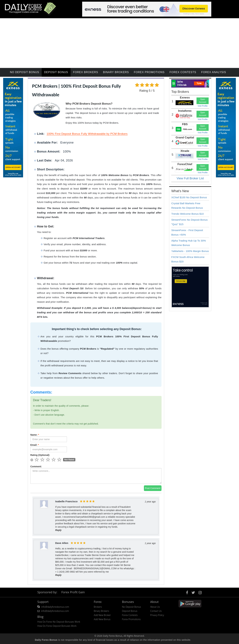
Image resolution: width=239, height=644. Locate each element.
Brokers (98, 607)
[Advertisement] (119, 43)
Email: (35, 445)
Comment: (36, 466)
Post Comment (153, 488)
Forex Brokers (86, 72)
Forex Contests (183, 72)
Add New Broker (102, 615)
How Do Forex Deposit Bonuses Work (57, 626)
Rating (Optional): (40, 455)
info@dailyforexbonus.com (55, 607)
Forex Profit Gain (73, 592)
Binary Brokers (116, 72)
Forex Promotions (149, 72)
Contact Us (156, 611)
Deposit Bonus (56, 72)
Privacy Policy (157, 615)
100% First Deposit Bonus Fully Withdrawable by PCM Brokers (87, 134)
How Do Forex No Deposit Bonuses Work (59, 622)
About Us (155, 607)
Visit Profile (203, 106)
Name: (35, 435)
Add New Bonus (102, 619)
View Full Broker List (190, 178)
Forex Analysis (214, 72)
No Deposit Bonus (25, 72)
